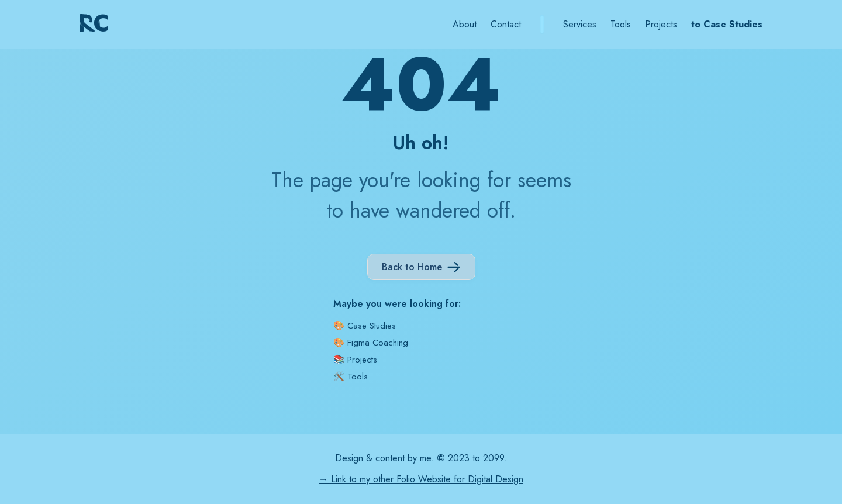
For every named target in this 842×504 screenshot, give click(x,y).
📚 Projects (355, 360)
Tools (621, 24)
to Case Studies (727, 24)
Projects (661, 24)
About (465, 24)
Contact (506, 24)
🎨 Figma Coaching (371, 343)
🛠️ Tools (351, 377)
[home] (99, 24)
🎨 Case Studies (365, 326)
